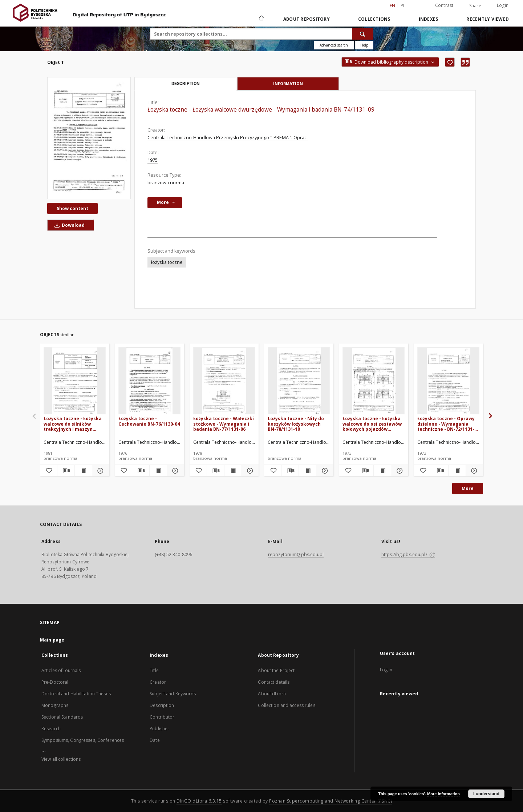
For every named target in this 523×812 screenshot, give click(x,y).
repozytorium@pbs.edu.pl (296, 554)
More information (443, 794)
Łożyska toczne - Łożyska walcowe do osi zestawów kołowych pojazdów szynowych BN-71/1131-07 (372, 424)
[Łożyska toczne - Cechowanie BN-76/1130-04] (149, 381)
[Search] (363, 34)
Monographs (55, 705)
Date (155, 740)
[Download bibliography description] (66, 471)
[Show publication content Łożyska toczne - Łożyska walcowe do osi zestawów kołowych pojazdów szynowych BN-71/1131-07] (382, 471)
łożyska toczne (167, 262)
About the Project (276, 670)
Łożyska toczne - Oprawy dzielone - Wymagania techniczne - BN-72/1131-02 (446, 424)
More (468, 488)
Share (475, 6)
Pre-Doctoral (55, 682)
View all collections (61, 759)
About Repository (307, 19)
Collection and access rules (286, 705)
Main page (52, 640)
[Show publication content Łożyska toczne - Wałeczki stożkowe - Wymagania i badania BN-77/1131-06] (233, 471)
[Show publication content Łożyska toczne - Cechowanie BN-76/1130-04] (158, 471)
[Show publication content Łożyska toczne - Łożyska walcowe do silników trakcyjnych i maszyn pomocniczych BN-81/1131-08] (83, 471)
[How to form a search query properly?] (364, 45)
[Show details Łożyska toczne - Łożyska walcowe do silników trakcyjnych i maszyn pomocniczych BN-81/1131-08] (100, 471)
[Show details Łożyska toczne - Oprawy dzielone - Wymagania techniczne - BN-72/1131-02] (473, 471)
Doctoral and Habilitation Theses (76, 694)
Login (503, 5)
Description (162, 705)
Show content (72, 208)
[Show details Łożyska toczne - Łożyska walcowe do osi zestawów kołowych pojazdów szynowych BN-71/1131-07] (399, 471)
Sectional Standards (62, 717)
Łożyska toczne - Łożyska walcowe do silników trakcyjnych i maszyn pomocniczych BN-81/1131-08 (74, 424)
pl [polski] (403, 6)
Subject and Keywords (173, 694)
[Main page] (261, 19)
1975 (153, 160)
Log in (386, 670)
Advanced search (334, 45)
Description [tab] (185, 84)
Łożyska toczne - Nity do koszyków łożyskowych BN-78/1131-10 (296, 424)
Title (154, 670)
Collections (374, 19)
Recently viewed (488, 19)
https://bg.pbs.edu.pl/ (408, 554)
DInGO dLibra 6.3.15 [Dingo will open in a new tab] (199, 801)
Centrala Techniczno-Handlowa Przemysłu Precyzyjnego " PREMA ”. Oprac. (228, 138)
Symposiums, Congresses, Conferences (83, 740)
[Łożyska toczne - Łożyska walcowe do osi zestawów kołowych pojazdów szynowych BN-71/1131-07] (374, 381)
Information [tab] (288, 83)
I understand (486, 794)
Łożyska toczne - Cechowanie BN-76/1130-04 (149, 421)
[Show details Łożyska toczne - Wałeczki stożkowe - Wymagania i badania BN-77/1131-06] (249, 471)
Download (68, 225)
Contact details (274, 682)
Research (51, 729)
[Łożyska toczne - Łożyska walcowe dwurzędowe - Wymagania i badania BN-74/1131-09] (89, 138)
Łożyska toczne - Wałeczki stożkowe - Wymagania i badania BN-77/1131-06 (224, 424)
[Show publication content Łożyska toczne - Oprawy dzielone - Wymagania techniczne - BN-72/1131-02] (457, 471)
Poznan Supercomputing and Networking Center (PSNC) (331, 801)
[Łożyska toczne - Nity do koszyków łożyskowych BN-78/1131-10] (299, 381)
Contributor (162, 717)
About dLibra (272, 694)
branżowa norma (166, 183)
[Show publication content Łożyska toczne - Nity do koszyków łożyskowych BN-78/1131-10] (307, 471)
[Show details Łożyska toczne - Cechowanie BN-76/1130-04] (175, 471)
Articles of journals (61, 670)
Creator (158, 682)
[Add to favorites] (450, 62)
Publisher (159, 729)
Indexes (429, 19)
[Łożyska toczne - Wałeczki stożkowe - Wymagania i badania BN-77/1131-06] (224, 381)
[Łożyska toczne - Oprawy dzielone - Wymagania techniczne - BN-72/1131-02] (448, 381)
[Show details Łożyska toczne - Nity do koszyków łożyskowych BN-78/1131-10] (324, 471)
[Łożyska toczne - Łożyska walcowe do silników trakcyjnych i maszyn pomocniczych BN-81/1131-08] (75, 381)
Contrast (444, 5)
